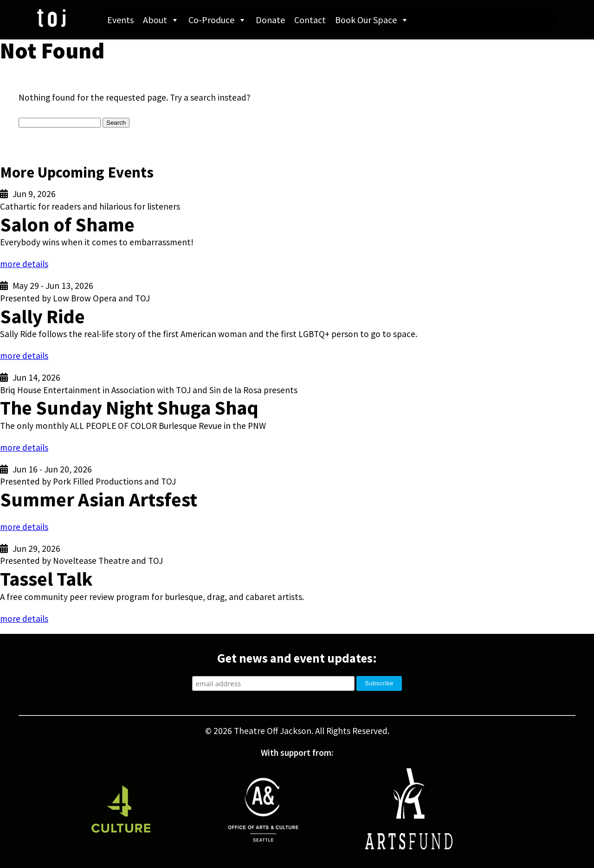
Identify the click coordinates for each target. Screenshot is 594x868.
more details (24, 264)
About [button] (161, 20)
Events (120, 20)
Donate (270, 20)
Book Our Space (372, 20)
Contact (310, 20)
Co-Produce (217, 20)
